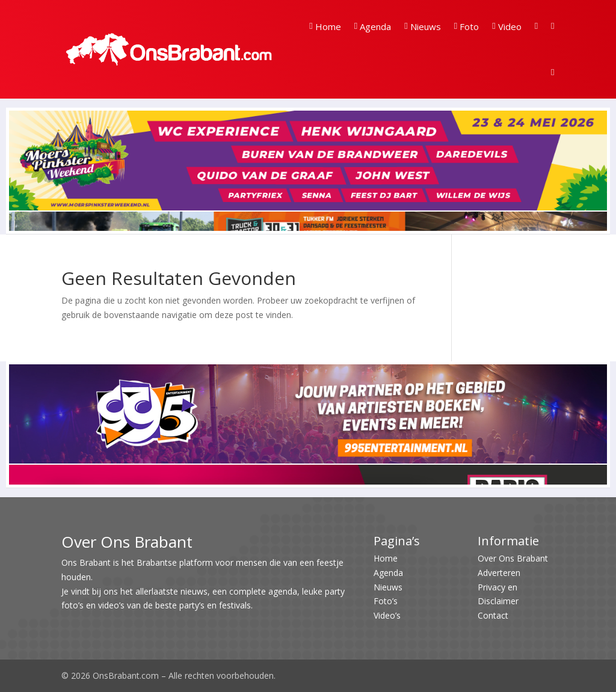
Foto (467, 26)
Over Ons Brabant (513, 558)
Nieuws (422, 26)
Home (325, 26)
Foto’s (386, 601)
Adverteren (499, 573)
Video (507, 26)
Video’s (387, 615)
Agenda (373, 26)
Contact (493, 615)
